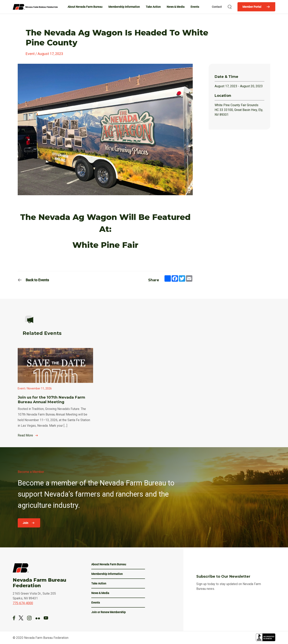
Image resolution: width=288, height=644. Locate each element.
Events (195, 7)
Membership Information (124, 7)
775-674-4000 (23, 603)
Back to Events (37, 280)
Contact (217, 7)
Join (26, 523)
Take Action (153, 7)
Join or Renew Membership (108, 612)
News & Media (176, 7)
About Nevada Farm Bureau (85, 7)
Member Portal (252, 7)
